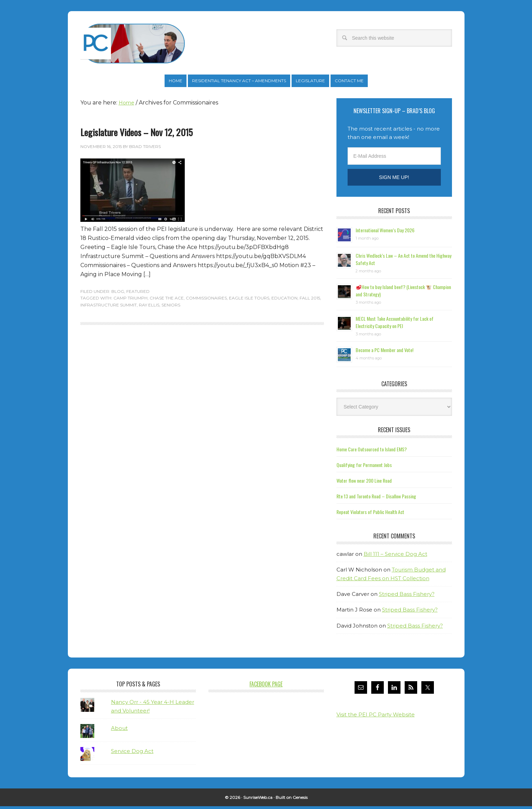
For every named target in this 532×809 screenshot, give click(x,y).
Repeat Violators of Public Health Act (370, 515)
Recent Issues (394, 433)
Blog (118, 294)
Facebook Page (266, 687)
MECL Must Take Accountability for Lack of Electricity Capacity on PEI (395, 325)
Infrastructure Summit (109, 308)
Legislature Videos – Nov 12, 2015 (137, 135)
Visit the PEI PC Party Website (376, 717)
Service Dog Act (132, 754)
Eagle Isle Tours (249, 301)
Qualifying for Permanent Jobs (364, 468)
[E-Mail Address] (394, 159)
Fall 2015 (310, 301)
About (119, 731)
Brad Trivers (133, 44)
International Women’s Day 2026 (385, 233)
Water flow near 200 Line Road (364, 483)
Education (284, 301)
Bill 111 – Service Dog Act (395, 557)
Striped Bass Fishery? (407, 597)
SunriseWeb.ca (258, 800)
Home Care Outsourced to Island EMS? (372, 452)
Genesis (300, 800)
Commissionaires (206, 301)
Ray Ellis (149, 308)
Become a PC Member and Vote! (384, 353)
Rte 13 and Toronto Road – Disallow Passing (376, 499)
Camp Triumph (130, 301)
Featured (138, 294)
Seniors (171, 308)
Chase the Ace (167, 301)
